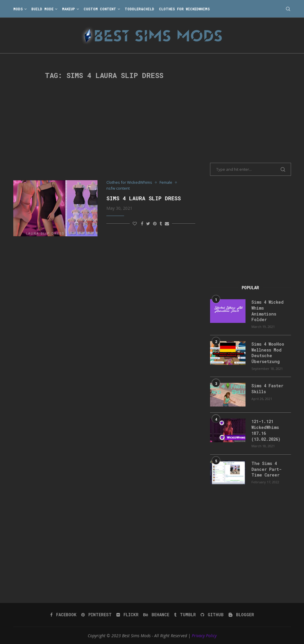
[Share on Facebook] (142, 223)
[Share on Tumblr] (161, 223)
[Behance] (156, 614)
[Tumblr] (185, 614)
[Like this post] (135, 223)
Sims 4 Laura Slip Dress (144, 198)
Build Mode (42, 9)
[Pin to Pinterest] (155, 223)
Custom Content (100, 9)
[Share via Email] (167, 223)
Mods (18, 9)
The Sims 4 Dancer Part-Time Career (266, 469)
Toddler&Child (139, 9)
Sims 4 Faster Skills (267, 389)
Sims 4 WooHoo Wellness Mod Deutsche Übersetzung (268, 352)
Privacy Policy (204, 635)
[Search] (288, 9)
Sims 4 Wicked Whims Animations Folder (268, 311)
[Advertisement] (104, 130)
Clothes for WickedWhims (184, 9)
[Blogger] (241, 614)
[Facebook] (63, 614)
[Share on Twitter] (148, 223)
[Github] (212, 614)
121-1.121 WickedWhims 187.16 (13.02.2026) (266, 430)
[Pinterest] (96, 614)
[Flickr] (127, 614)
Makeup (69, 9)
